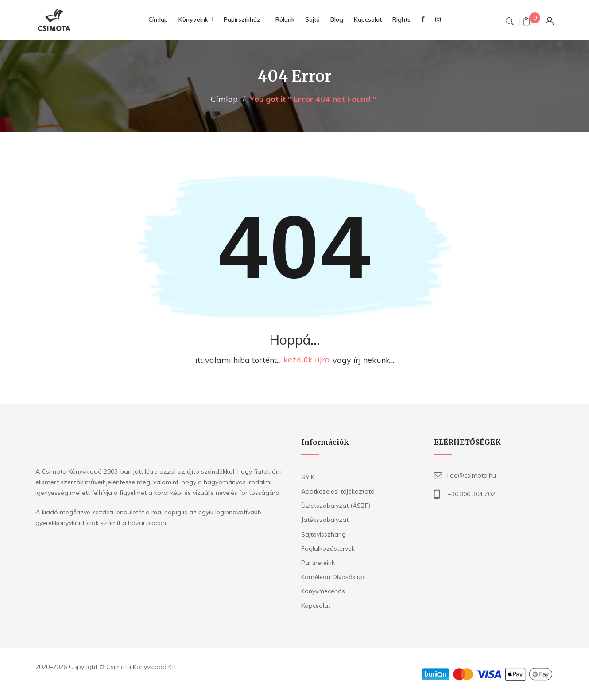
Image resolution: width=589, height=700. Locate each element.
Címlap (224, 99)
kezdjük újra (307, 360)
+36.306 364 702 (471, 494)
